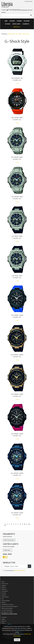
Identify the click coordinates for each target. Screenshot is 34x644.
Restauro (4, 595)
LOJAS (4, 10)
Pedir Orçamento (9, 540)
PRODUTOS (17, 27)
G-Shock (17, 34)
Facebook (4, 617)
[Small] (16, 15)
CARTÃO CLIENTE (16, 24)
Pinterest (4, 621)
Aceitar (17, 640)
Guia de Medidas (6, 601)
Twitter (3, 619)
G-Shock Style (25, 34)
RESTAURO (8, 24)
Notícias (3, 603)
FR (30, 1)
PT (25, 1)
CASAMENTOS (26, 24)
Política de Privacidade (19, 570)
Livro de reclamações (7, 610)
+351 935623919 (14, 10)
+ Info (17, 83)
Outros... (4, 623)
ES (32, 1)
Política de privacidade (7, 608)
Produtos (4, 593)
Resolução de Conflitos (7, 612)
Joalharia (4, 586)
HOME (6, 21)
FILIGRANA (19, 21)
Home (3, 582)
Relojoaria (4, 589)
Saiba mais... (8, 550)
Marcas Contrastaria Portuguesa (10, 606)
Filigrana (4, 587)
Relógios (11, 34)
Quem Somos (5, 584)
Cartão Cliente (5, 597)
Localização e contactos (8, 604)
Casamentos (5, 591)
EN (28, 1)
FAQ (2, 599)
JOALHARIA (12, 21)
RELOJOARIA (27, 21)
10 (25, 524)
